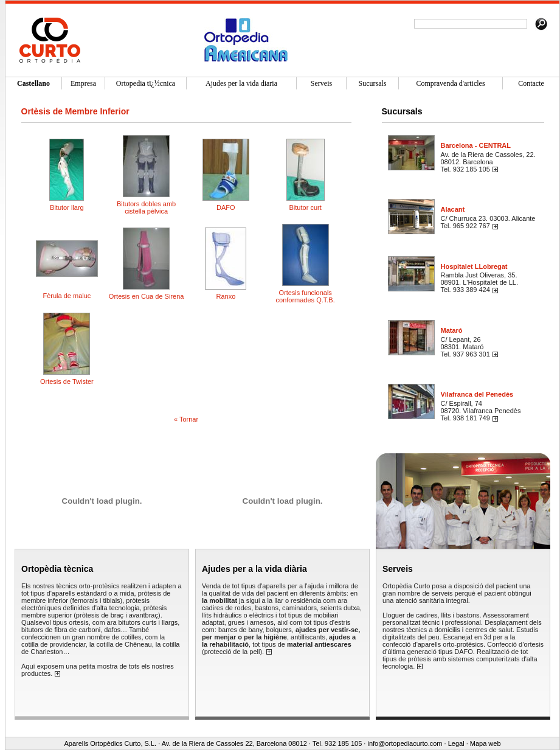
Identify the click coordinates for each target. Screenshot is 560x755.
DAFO (226, 207)
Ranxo (226, 296)
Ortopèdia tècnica (57, 569)
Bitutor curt (306, 207)
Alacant (453, 209)
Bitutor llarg (67, 207)
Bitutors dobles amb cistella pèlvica (146, 207)
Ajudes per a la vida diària (254, 569)
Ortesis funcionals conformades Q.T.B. (306, 296)
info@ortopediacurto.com (405, 743)
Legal (456, 743)
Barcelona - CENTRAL (476, 145)
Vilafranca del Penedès (477, 394)
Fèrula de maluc (67, 296)
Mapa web (486, 743)
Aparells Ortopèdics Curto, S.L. (110, 743)
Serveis (398, 569)
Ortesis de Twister (67, 381)
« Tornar (186, 419)
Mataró (452, 330)
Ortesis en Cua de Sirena (147, 296)
